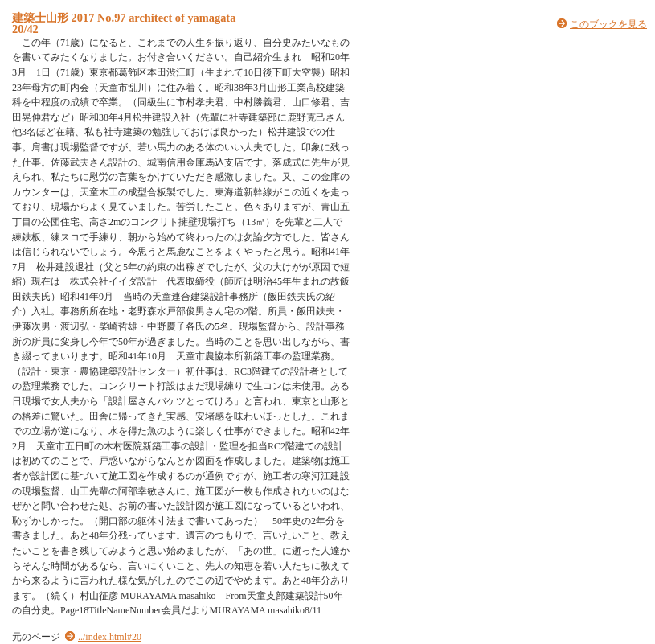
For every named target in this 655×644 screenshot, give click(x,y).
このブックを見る (608, 24)
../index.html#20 (110, 637)
